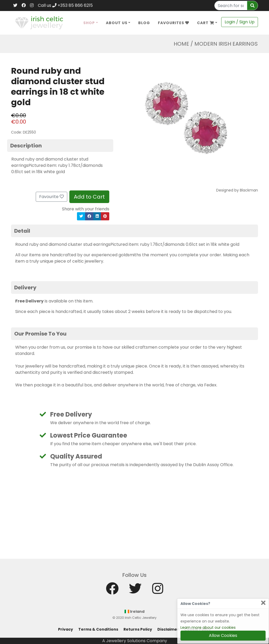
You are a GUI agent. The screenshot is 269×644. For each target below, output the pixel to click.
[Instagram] (32, 6)
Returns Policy (138, 629)
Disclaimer (168, 629)
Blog (144, 23)
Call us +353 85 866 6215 (65, 5)
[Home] (39, 22)
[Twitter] (15, 6)
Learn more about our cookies (208, 627)
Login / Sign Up (240, 22)
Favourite (51, 197)
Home (181, 44)
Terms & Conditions (98, 629)
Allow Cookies (223, 635)
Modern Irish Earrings (226, 44)
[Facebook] (24, 6)
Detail (22, 231)
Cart (206, 23)
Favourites (174, 23)
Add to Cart (89, 197)
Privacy (66, 629)
